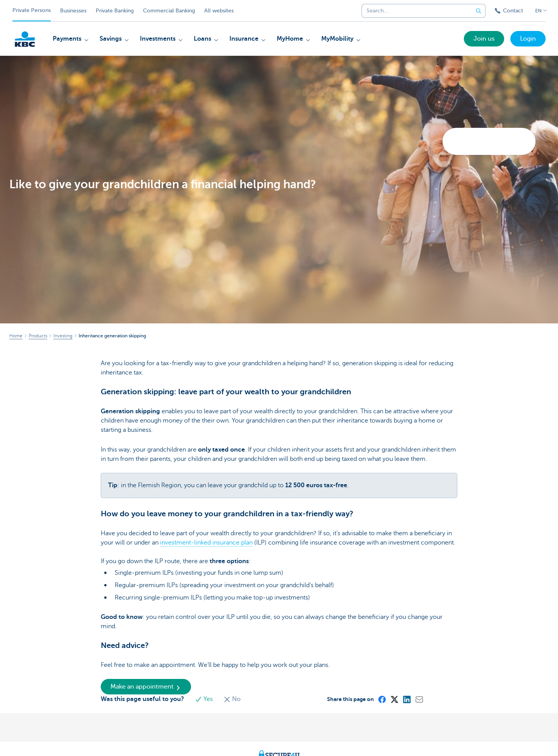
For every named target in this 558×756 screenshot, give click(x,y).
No (232, 699)
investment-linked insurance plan (206, 543)
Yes (205, 699)
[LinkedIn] (406, 699)
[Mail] (419, 699)
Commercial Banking (169, 11)
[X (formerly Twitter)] (394, 699)
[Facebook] (382, 699)
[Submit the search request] (479, 11)
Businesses (73, 11)
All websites (219, 11)
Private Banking (115, 11)
